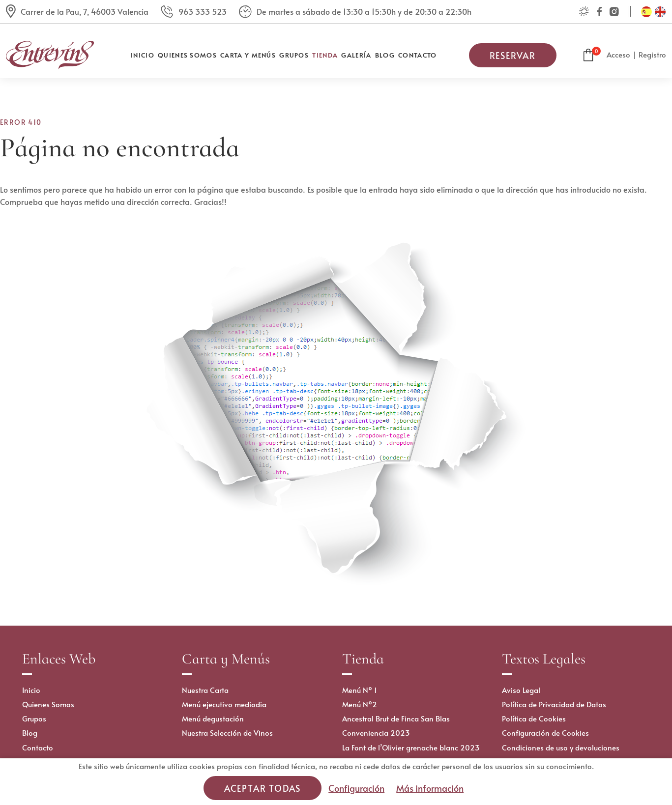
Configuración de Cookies (545, 733)
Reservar (513, 55)
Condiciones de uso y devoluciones (561, 747)
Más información (430, 788)
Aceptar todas (263, 788)
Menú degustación (213, 718)
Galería (356, 55)
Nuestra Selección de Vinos (227, 733)
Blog (385, 55)
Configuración (356, 788)
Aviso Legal (521, 690)
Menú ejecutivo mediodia (224, 704)
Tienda (325, 55)
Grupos (294, 55)
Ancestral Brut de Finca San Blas (396, 718)
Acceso (618, 54)
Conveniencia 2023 (376, 733)
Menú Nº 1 (360, 690)
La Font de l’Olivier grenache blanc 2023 (411, 747)
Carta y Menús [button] (248, 55)
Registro (652, 54)
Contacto (417, 55)
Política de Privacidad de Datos (554, 704)
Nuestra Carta (205, 690)
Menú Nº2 (360, 704)
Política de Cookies (534, 718)
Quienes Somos (187, 55)
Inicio (143, 55)
